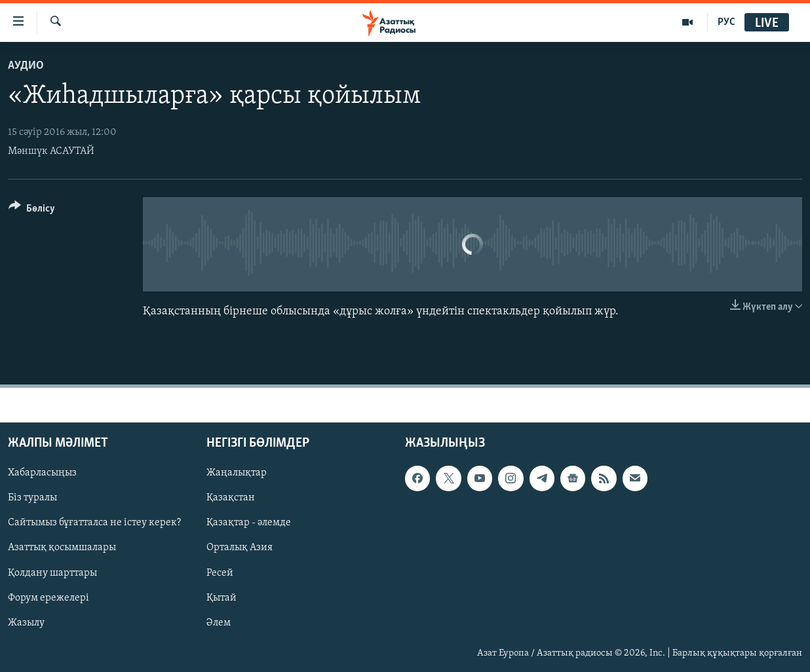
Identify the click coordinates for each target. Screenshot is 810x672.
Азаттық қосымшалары (62, 548)
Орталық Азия (240, 548)
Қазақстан (231, 498)
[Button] (32, 211)
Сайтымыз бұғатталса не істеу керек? (94, 523)
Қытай (222, 598)
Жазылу (26, 623)
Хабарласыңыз (42, 474)
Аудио (26, 66)
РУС (726, 22)
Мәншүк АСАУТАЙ (51, 151)
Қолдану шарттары (52, 573)
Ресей (220, 573)
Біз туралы (32, 498)
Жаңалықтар (237, 474)
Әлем (219, 623)
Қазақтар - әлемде (249, 523)
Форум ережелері (48, 598)
